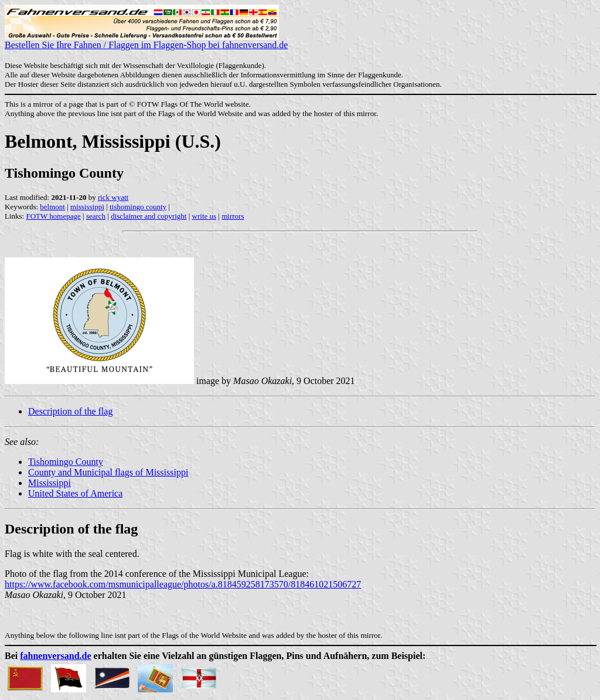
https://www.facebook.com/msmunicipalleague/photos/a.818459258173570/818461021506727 (183, 584)
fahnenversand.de (55, 656)
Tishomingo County (66, 462)
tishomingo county (138, 207)
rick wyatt (113, 197)
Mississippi (50, 483)
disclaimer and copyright (149, 216)
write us (204, 216)
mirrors (233, 216)
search (96, 216)
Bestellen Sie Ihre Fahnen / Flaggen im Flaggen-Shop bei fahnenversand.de (146, 41)
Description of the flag (70, 411)
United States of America (75, 493)
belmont (52, 207)
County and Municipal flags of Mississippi (108, 472)
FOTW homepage (53, 216)
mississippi (87, 207)
